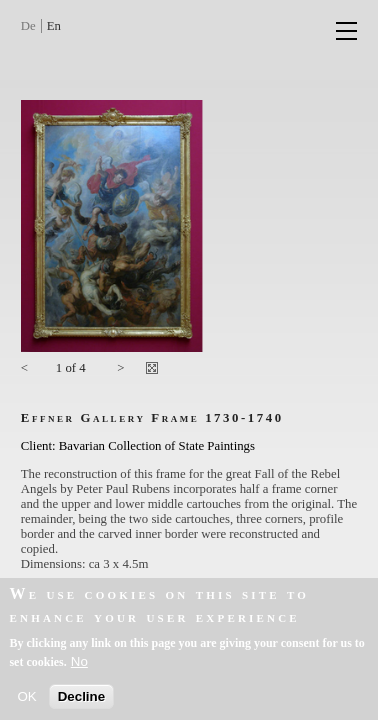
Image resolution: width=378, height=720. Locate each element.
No (79, 667)
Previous (31, 371)
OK (26, 702)
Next (121, 371)
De (28, 26)
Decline (81, 702)
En (54, 26)
